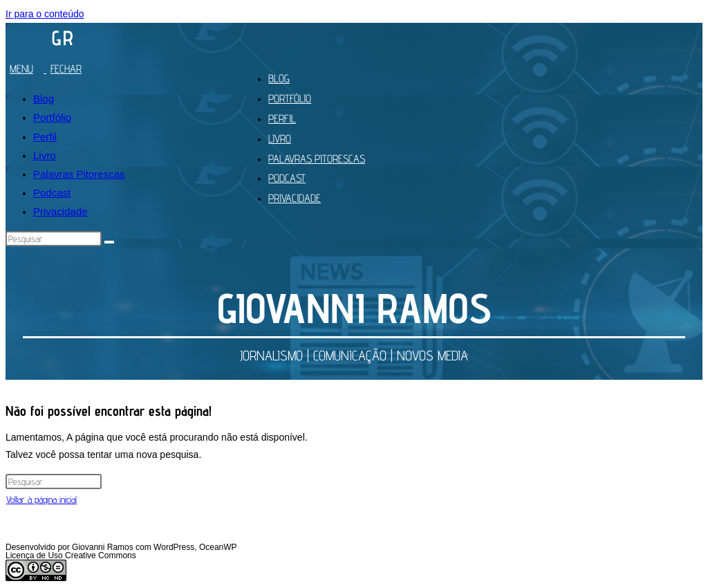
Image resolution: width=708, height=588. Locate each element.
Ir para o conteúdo (45, 14)
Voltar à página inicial (41, 499)
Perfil (45, 137)
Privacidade (60, 211)
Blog (44, 99)
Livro (45, 155)
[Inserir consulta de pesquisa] (54, 239)
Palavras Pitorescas (79, 174)
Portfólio (52, 117)
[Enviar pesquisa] (109, 242)
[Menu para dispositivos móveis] (49, 69)
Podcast (52, 193)
